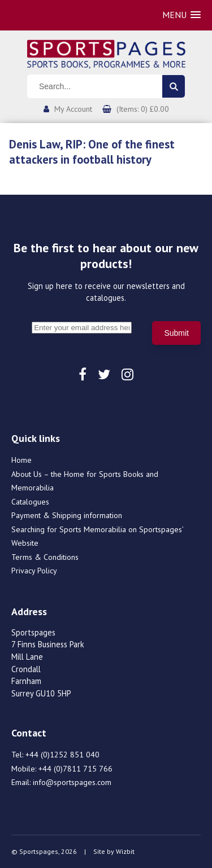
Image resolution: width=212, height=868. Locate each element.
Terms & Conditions (45, 557)
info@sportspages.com (72, 782)
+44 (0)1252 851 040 (62, 755)
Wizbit (125, 851)
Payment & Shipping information (67, 515)
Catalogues (30, 502)
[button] (181, 15)
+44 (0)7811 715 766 (75, 769)
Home (21, 460)
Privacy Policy (34, 571)
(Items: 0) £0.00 (143, 109)
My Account (73, 109)
